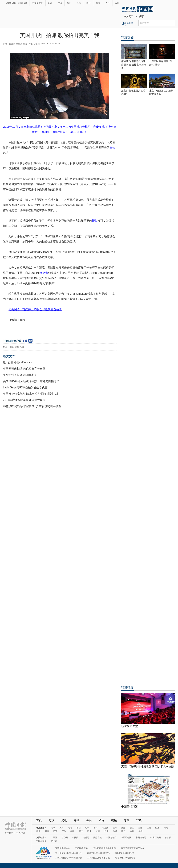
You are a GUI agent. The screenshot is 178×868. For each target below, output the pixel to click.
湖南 (47, 831)
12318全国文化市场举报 (98, 858)
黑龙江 (105, 828)
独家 (141, 16)
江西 (149, 828)
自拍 (12, 347)
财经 (69, 3)
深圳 (140, 831)
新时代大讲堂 (130, 726)
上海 (115, 828)
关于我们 (9, 833)
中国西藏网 (156, 838)
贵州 (106, 831)
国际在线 (98, 838)
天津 (62, 828)
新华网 (65, 838)
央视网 (86, 838)
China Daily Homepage (16, 3)
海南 (72, 831)
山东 (157, 828)
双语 (117, 3)
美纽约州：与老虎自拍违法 (20, 375)
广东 (55, 831)
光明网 (54, 841)
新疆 (132, 831)
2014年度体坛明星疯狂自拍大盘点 (24, 400)
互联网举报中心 (63, 848)
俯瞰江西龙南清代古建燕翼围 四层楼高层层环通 (134, 65)
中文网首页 (38, 3)
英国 (22, 347)
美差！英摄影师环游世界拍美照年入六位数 (148, 766)
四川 (89, 831)
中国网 (75, 838)
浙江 (132, 828)
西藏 (115, 831)
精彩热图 (127, 37)
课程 (17, 347)
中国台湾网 (141, 838)
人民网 (54, 838)
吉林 (96, 828)
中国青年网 (111, 838)
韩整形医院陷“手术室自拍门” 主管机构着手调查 (32, 406)
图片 (88, 3)
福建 (140, 828)
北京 (53, 828)
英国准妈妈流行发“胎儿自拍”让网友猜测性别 (30, 394)
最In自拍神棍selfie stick (17, 362)
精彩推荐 (127, 687)
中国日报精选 (130, 807)
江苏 (123, 828)
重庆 (81, 831)
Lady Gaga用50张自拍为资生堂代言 (25, 387)
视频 (98, 3)
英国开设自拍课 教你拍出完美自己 (24, 369)
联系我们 (21, 833)
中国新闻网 (41, 841)
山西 (79, 828)
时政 (50, 3)
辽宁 (87, 828)
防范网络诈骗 (81, 848)
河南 (166, 828)
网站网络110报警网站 (125, 858)
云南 (98, 831)
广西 (64, 831)
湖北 (38, 831)
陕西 (123, 831)
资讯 (60, 3)
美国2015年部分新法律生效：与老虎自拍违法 (31, 381)
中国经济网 (126, 838)
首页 (39, 820)
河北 (70, 828)
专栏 (108, 3)
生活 (79, 3)
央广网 (168, 838)
